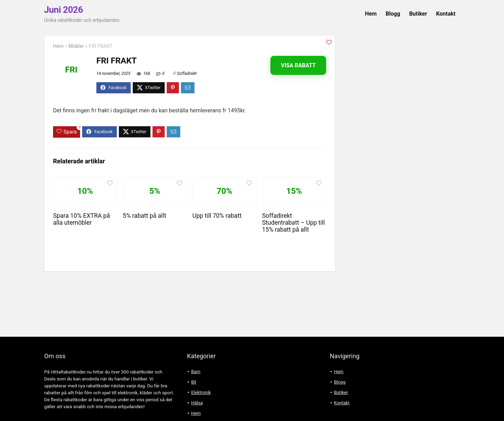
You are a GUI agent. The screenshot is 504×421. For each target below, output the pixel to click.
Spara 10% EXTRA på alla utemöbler (81, 219)
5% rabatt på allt (144, 216)
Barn (196, 372)
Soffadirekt (187, 74)
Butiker (418, 14)
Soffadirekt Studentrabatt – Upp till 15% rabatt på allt (293, 223)
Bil (193, 382)
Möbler (76, 46)
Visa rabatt (298, 65)
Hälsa (197, 403)
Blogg (393, 14)
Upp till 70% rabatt (217, 216)
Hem (371, 14)
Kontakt (446, 14)
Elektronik (201, 392)
